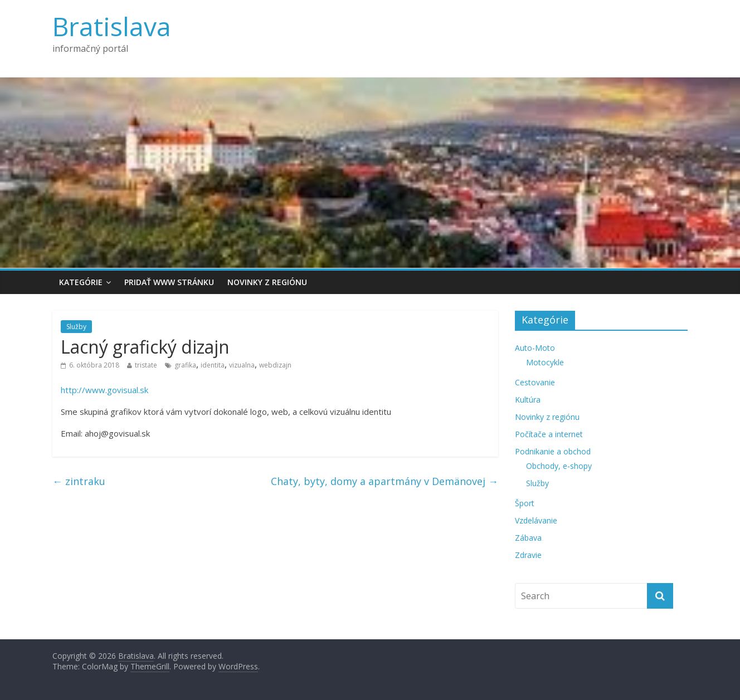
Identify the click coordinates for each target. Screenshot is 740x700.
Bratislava (112, 26)
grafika (185, 365)
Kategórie (81, 282)
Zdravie (528, 555)
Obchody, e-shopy (559, 466)
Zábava (528, 538)
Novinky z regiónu (267, 282)
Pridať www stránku (169, 282)
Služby (76, 327)
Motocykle (545, 362)
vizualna (242, 365)
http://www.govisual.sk (104, 390)
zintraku (79, 481)
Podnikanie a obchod (553, 451)
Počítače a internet (549, 434)
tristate (146, 365)
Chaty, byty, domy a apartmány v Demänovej (384, 481)
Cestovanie (535, 382)
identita (213, 365)
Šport (525, 503)
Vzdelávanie (536, 520)
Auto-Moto (535, 348)
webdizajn (275, 365)
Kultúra (528, 400)
